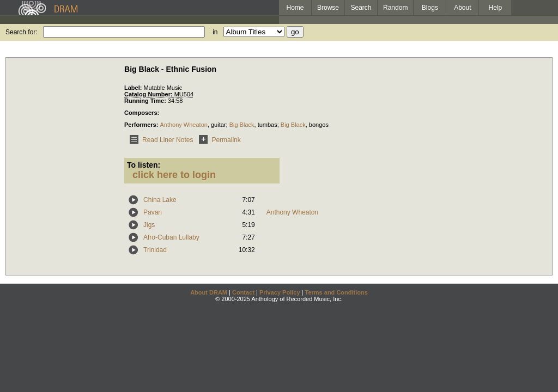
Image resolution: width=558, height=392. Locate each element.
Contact (243, 292)
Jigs (149, 225)
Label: (134, 88)
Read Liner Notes (159, 140)
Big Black (242, 125)
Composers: (142, 113)
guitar (219, 125)
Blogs (430, 8)
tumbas (268, 125)
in (215, 32)
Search (361, 8)
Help (496, 8)
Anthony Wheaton (183, 125)
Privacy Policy (280, 292)
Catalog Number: (149, 94)
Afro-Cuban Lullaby (171, 237)
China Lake (160, 200)
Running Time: (146, 101)
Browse (328, 8)
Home (295, 8)
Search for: (22, 32)
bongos (319, 125)
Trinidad (155, 250)
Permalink (218, 140)
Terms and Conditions (336, 292)
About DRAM (209, 292)
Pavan (153, 212)
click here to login (174, 175)
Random (395, 8)
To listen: (144, 165)
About (462, 8)
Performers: (142, 125)
